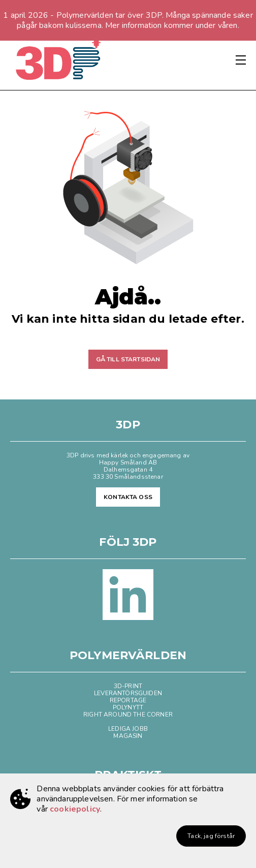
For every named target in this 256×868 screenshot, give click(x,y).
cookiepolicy (75, 809)
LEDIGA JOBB (128, 729)
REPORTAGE (128, 700)
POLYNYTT (128, 707)
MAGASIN (128, 736)
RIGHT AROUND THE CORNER (128, 715)
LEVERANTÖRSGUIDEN (128, 693)
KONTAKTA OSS (128, 497)
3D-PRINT (128, 686)
